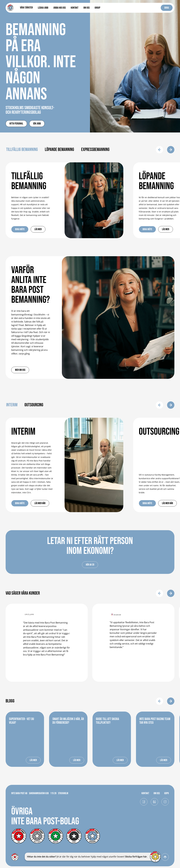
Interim (12, 405)
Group (97, 8)
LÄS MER (33, 760)
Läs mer (38, 229)
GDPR (166, 793)
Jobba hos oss (59, 8)
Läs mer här (40, 503)
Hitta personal (16, 124)
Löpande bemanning (59, 150)
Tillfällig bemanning (22, 150)
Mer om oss (20, 370)
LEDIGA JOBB (43, 8)
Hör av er (90, 565)
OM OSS (86, 8)
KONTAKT (75, 8)
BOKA (167, 8)
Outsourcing (34, 405)
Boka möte (20, 229)
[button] (26, 8)
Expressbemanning (95, 150)
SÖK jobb (37, 124)
